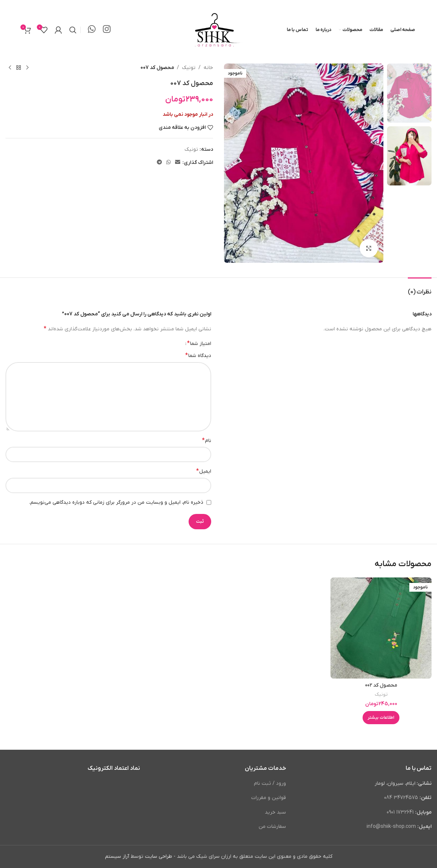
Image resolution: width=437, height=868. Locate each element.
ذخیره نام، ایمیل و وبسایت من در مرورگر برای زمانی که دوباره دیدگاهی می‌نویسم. (116, 502)
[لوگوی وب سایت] (218, 30)
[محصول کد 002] (381, 628)
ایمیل (204, 471)
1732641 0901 (401, 812)
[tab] (420, 289)
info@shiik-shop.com (391, 827)
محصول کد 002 (381, 685)
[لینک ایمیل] (178, 163)
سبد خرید (275, 812)
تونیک (189, 68)
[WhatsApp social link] (92, 30)
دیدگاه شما (198, 356)
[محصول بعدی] (10, 68)
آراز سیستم (117, 857)
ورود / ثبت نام (270, 783)
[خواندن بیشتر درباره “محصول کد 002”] (381, 718)
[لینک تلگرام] (159, 163)
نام (207, 441)
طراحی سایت (158, 857)
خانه (208, 68)
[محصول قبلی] (27, 68)
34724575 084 (401, 798)
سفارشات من (272, 827)
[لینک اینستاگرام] (107, 30)
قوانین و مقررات (269, 798)
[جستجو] (73, 30)
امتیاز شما (199, 343)
